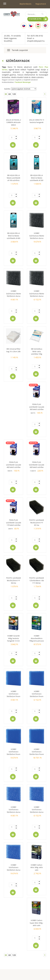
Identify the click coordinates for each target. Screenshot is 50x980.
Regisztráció (41, 4)
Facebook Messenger (23, 82)
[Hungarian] (38, 26)
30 (6, 94)
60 (10, 94)
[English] (45, 26)
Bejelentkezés (26, 4)
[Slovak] (24, 26)
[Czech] (31, 26)
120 (14, 94)
